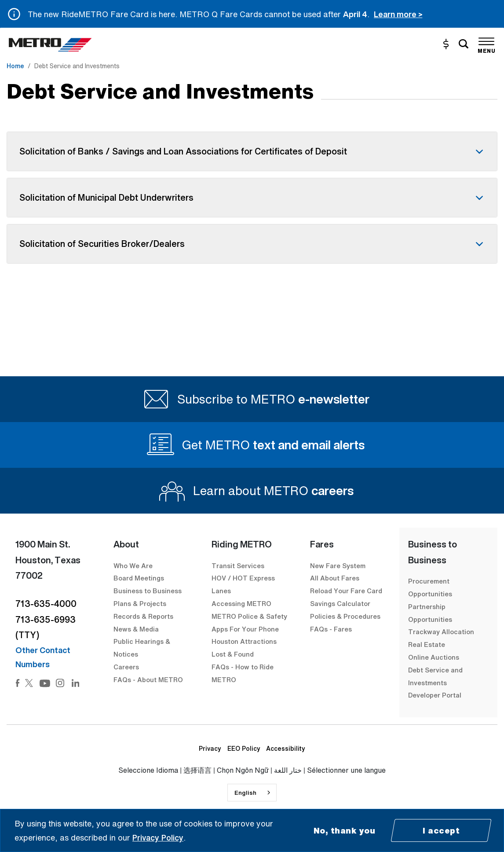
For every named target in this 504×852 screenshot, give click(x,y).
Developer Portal (435, 695)
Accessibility (286, 748)
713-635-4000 (46, 604)
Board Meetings (139, 578)
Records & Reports (143, 616)
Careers (126, 667)
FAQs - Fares (331, 629)
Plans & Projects (141, 603)
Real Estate (427, 644)
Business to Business (148, 591)
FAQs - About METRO (148, 679)
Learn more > (398, 14)
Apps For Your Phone (245, 629)
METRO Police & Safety (249, 616)
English (245, 793)
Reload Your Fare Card (346, 591)
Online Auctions (434, 657)
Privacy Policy (158, 837)
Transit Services (238, 566)
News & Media (136, 629)
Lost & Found (233, 654)
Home (15, 66)
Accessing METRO (241, 603)
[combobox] (252, 793)
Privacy (210, 748)
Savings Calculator (340, 603)
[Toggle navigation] (486, 44)
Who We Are (133, 566)
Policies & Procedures (345, 616)
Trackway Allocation (441, 632)
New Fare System (338, 566)
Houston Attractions (244, 641)
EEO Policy (244, 748)
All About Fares (335, 578)
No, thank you (345, 830)
